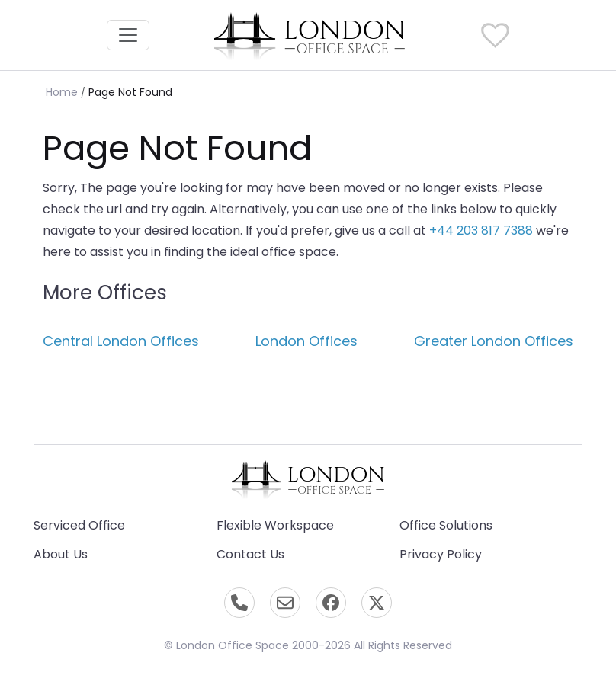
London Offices (306, 341)
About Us (61, 554)
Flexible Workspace (275, 525)
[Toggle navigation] (128, 35)
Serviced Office (79, 525)
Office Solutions (446, 525)
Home (62, 92)
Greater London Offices (494, 341)
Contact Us (250, 554)
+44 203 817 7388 (481, 230)
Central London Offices (121, 341)
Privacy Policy (441, 554)
